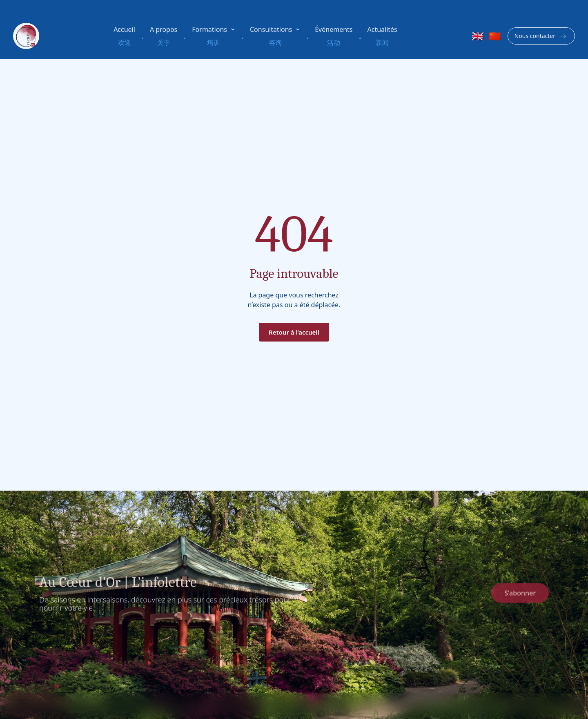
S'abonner (520, 596)
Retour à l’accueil (294, 332)
